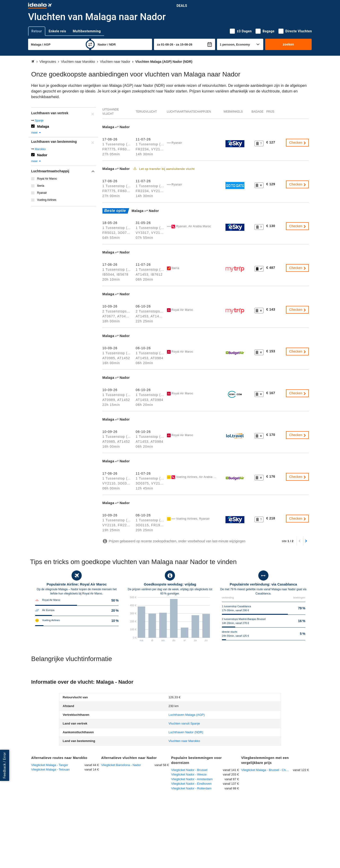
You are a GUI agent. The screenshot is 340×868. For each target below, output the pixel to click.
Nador (42, 155)
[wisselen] (90, 44)
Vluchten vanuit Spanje (184, 723)
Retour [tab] (37, 31)
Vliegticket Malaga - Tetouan (50, 769)
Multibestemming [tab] (87, 31)
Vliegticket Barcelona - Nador (121, 765)
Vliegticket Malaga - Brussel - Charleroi (267, 770)
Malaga (43, 126)
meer (36, 133)
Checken (298, 143)
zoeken (288, 44)
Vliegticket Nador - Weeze (189, 774)
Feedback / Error (4, 765)
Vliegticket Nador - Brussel (189, 770)
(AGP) (187, 715)
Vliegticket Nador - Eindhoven (191, 784)
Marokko (40, 149)
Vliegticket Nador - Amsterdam (192, 779)
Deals (182, 6)
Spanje (39, 121)
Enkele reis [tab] (57, 31)
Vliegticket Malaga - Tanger (50, 765)
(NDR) (186, 732)
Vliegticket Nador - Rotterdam (191, 788)
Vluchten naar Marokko (184, 741)
